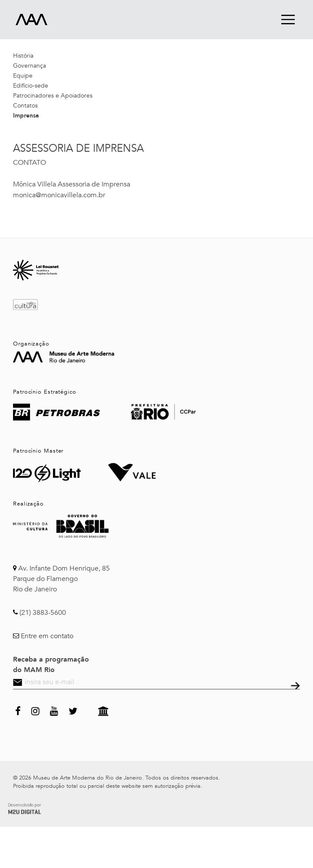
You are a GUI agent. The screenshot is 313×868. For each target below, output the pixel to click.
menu (288, 19)
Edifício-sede (31, 86)
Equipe (23, 76)
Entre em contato (47, 636)
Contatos (25, 106)
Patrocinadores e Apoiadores (53, 96)
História (23, 56)
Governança (30, 66)
